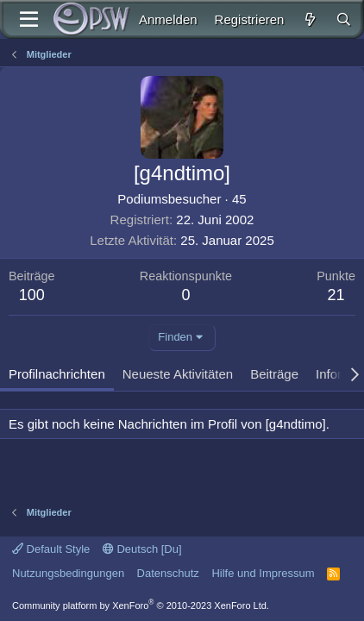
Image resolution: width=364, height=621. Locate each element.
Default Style (51, 549)
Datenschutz (168, 573)
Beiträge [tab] (274, 374)
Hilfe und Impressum (263, 573)
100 (32, 295)
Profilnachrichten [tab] (57, 374)
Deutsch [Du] (142, 549)
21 (336, 295)
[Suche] (344, 19)
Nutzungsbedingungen (68, 573)
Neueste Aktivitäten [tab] (178, 374)
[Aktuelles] (309, 19)
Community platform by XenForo (141, 605)
